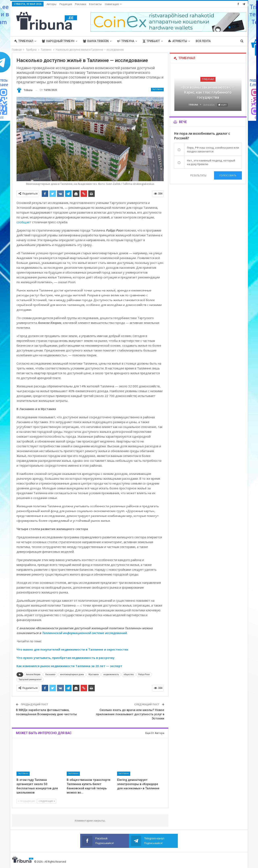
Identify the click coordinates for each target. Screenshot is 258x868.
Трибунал (24, 41)
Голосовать (228, 175)
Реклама (81, 4)
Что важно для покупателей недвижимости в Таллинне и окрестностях (72, 649)
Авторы (51, 4)
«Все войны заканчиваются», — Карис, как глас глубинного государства (208, 92)
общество (129, 674)
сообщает (24, 222)
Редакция (66, 4)
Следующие (47, 801)
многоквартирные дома (72, 674)
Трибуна (126, 41)
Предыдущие (27, 801)
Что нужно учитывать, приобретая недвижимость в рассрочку (66, 658)
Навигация (112, 4)
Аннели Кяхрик (33, 674)
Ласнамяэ (50, 674)
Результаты (198, 175)
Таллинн (157, 89)
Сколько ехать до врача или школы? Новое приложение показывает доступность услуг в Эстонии (130, 714)
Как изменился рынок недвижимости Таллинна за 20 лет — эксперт (69, 666)
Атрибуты (178, 41)
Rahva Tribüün (96, 41)
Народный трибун (58, 41)
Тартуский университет (30, 679)
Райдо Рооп (144, 674)
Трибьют (151, 41)
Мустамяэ (94, 674)
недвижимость (111, 674)
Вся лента (203, 41)
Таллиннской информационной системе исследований (84, 633)
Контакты (95, 4)
